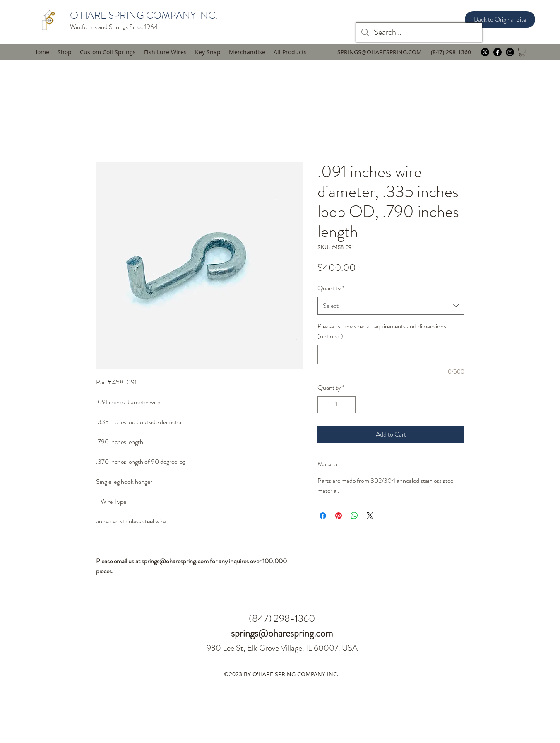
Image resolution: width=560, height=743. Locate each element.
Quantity (331, 288)
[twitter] (485, 52)
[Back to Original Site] (500, 19)
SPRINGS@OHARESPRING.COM (380, 52)
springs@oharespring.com (282, 633)
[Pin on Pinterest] (339, 516)
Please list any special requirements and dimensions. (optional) (383, 331)
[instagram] (510, 52)
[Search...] (419, 32)
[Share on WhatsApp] (354, 516)
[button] (165, 52)
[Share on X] (370, 516)
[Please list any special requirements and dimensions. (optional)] (391, 355)
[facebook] (498, 52)
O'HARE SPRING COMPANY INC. (144, 15)
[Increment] (348, 405)
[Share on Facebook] (323, 516)
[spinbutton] (336, 405)
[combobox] (391, 306)
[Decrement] (324, 405)
